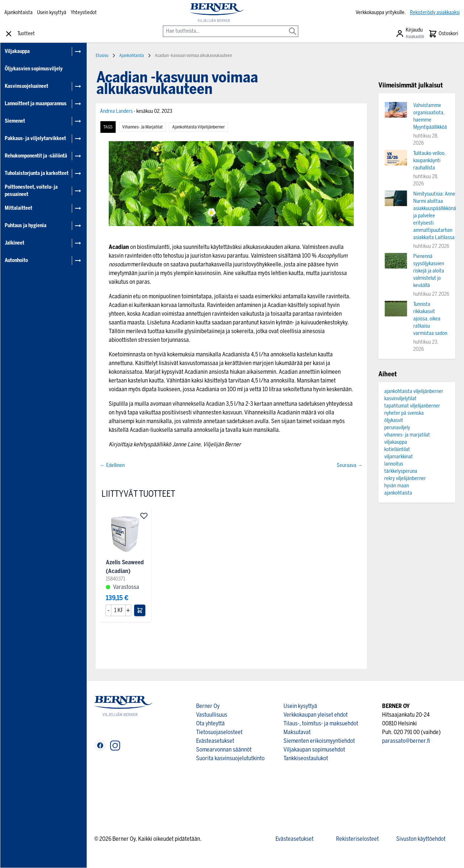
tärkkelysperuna (401, 471)
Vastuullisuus (212, 715)
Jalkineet (14, 243)
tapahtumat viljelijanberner (412, 406)
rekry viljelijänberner (405, 478)
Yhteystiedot (84, 13)
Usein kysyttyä (52, 13)
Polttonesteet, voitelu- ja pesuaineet (31, 191)
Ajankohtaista (18, 13)
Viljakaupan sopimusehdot (314, 750)
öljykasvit (394, 420)
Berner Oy (208, 706)
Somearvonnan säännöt (224, 750)
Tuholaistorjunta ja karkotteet (37, 173)
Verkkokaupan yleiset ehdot (316, 715)
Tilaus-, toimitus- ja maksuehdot (321, 723)
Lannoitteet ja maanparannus (36, 104)
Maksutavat (297, 732)
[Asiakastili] (410, 34)
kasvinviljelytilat (400, 399)
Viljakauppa (17, 51)
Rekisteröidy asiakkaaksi (435, 13)
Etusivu (102, 56)
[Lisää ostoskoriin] (140, 610)
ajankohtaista (398, 493)
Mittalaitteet (18, 208)
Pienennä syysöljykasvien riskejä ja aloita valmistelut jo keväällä (429, 271)
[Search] (293, 26)
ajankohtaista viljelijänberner (198, 127)
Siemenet (15, 121)
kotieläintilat (397, 449)
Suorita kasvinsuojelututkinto (230, 758)
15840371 (115, 579)
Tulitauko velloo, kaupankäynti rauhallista (429, 161)
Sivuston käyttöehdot (421, 839)
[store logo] (217, 13)
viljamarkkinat (399, 457)
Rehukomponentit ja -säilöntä (36, 156)
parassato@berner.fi (406, 741)
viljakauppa (396, 442)
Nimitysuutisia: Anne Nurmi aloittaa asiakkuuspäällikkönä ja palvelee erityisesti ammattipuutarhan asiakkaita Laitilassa (435, 216)
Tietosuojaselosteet (219, 732)
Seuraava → (350, 465)
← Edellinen (112, 465)
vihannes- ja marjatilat (142, 127)
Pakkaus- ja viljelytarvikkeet (35, 138)
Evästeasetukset (215, 741)
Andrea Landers (117, 111)
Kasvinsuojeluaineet (26, 86)
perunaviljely (397, 428)
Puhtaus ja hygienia (26, 226)
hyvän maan (397, 486)
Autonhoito (16, 260)
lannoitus (394, 464)
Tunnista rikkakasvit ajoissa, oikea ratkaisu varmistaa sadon (430, 319)
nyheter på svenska (404, 413)
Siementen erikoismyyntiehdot (319, 741)
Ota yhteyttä (210, 723)
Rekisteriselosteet (357, 839)
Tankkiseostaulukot (306, 758)
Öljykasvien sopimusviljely (34, 69)
